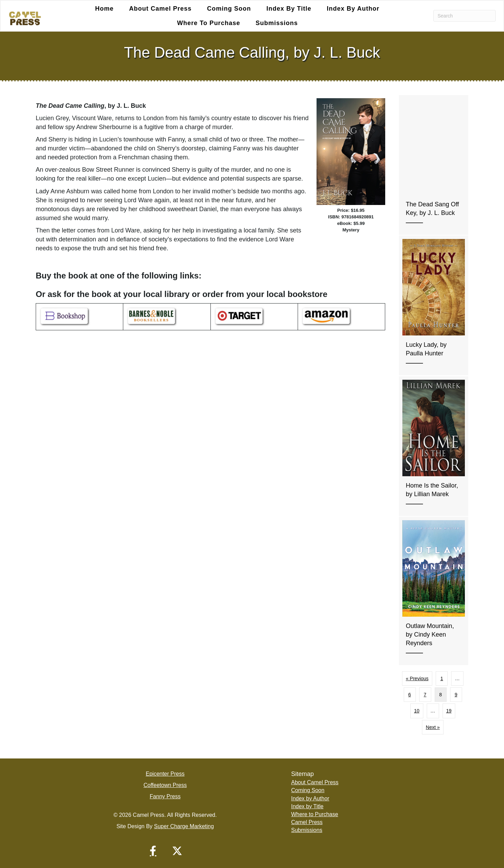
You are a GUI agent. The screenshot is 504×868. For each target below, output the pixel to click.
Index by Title (289, 9)
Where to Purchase (209, 23)
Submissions (277, 23)
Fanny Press (165, 796)
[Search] (465, 16)
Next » (433, 727)
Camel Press (307, 822)
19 (449, 711)
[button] (153, 851)
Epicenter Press (165, 774)
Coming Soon (229, 9)
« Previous (417, 678)
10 (417, 711)
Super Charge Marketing (184, 826)
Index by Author (353, 9)
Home (104, 9)
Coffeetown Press (165, 785)
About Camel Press (160, 9)
